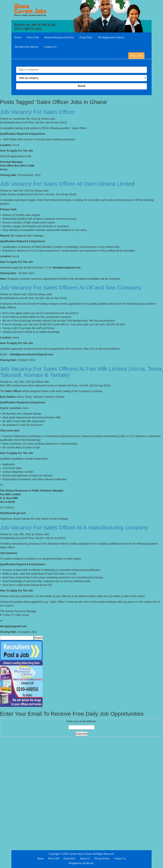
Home (18, 37)
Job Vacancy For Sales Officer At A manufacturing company (74, 527)
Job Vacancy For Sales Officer (38, 112)
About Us (85, 859)
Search (82, 86)
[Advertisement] (81, 793)
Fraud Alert (86, 37)
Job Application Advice (111, 37)
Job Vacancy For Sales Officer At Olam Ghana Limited (67, 184)
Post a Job (136, 56)
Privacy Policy (102, 859)
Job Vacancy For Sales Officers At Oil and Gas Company (71, 287)
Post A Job (33, 37)
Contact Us (50, 47)
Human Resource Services (59, 37)
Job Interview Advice (26, 47)
